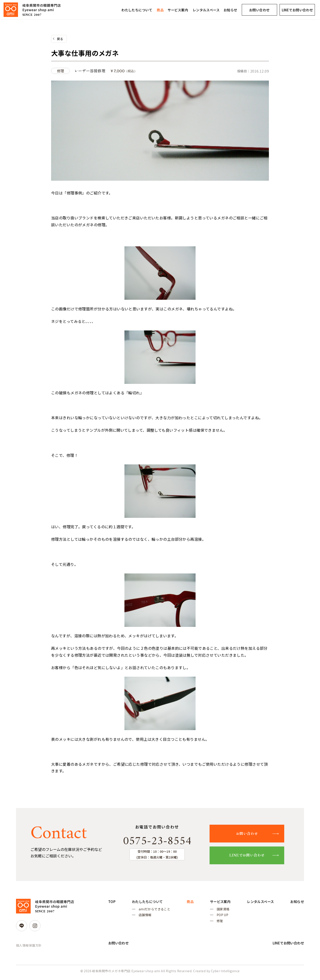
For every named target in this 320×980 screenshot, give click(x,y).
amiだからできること (154, 910)
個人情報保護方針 (29, 946)
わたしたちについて (137, 10)
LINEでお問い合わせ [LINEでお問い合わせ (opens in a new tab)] (297, 10)
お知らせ (230, 10)
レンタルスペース (206, 10)
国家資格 (221, 910)
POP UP (220, 917)
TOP (112, 903)
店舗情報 (144, 917)
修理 (218, 923)
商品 (160, 10)
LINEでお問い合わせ (250, 856)
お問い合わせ (259, 10)
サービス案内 (178, 10)
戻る (60, 39)
